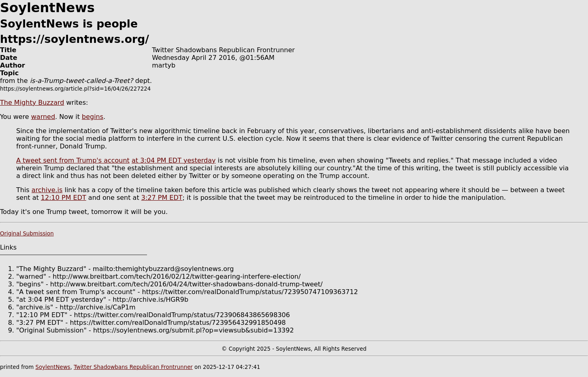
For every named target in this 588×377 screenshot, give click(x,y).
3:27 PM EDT (162, 198)
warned (43, 117)
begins (93, 117)
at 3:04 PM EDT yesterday (174, 160)
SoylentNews (53, 367)
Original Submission (27, 234)
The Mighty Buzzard (32, 103)
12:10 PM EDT (64, 198)
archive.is (47, 190)
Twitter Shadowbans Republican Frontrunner (133, 367)
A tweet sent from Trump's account (73, 160)
